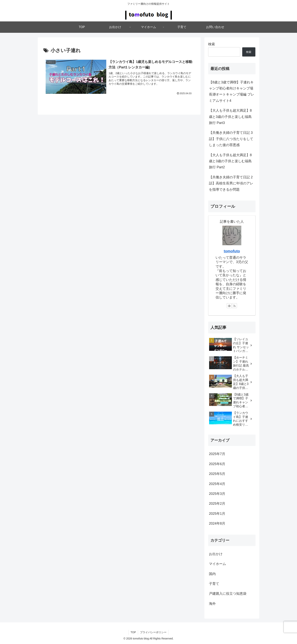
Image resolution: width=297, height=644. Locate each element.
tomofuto (232, 251)
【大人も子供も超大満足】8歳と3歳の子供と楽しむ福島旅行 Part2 (230, 161)
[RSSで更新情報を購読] (234, 306)
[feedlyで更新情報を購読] (229, 306)
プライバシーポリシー (153, 632)
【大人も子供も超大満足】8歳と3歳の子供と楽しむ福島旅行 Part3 (230, 117)
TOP (133, 632)
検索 (212, 44)
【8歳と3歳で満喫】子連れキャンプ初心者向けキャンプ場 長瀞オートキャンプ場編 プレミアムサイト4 (232, 91)
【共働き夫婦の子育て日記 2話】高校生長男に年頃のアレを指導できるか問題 (231, 183)
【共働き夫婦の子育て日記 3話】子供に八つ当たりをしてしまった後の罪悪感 (231, 139)
